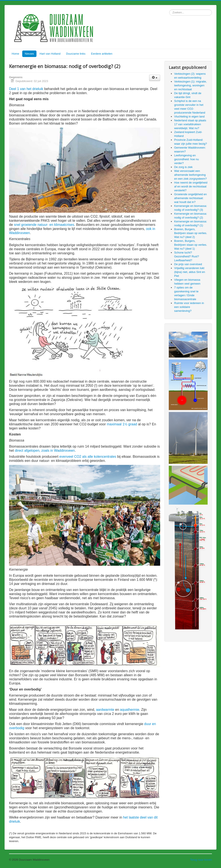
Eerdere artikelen (102, 54)
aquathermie (130, 710)
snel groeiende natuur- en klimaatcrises (44, 225)
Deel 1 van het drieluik (26, 89)
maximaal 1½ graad (122, 424)
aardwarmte (105, 710)
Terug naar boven (201, 860)
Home (15, 54)
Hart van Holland (50, 54)
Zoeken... (169, 10)
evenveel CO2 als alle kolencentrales (88, 457)
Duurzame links (76, 54)
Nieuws (29, 54)
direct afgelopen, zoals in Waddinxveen (45, 451)
